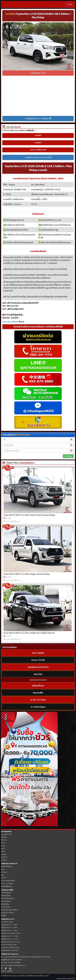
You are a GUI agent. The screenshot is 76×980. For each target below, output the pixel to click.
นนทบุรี (3, 854)
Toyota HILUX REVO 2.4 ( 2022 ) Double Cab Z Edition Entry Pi (29, 633)
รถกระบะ (4, 872)
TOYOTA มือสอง (6, 893)
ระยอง (3, 851)
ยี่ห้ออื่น (3, 915)
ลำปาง (3, 843)
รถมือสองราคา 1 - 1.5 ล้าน (10, 936)
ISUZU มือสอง (6, 907)
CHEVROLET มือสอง (7, 913)
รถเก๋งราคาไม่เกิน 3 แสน (9, 945)
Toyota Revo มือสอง (10, 322)
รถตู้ (2, 875)
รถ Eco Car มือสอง (7, 883)
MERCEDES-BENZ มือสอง (9, 910)
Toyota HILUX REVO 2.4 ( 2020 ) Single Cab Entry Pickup (27, 574)
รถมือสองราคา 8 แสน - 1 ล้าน (11, 933)
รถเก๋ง (3, 869)
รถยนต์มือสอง (30, 976)
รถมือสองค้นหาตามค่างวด (9, 950)
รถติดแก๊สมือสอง (6, 886)
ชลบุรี (3, 848)
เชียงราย (4, 840)
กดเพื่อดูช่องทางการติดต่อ (38, 118)
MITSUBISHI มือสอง (7, 898)
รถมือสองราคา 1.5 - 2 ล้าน (10, 939)
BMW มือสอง (5, 904)
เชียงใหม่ (4, 837)
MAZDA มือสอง (6, 901)
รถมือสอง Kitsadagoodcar (10, 954)
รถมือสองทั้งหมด (6, 866)
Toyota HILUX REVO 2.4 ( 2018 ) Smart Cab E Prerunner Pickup (29, 515)
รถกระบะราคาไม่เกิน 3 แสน (10, 947)
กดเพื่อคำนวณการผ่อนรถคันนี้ (38, 157)
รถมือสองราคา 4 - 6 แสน (9, 927)
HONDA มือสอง (6, 895)
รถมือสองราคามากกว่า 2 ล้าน (10, 942)
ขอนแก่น (4, 860)
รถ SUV (3, 878)
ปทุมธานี (4, 857)
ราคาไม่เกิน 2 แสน (7, 922)
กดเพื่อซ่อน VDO (38, 73)
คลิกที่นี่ (10, 971)
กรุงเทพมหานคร (6, 834)
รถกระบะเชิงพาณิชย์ (8, 881)
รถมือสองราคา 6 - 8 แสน (9, 930)
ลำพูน (3, 846)
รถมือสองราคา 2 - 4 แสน (9, 925)
